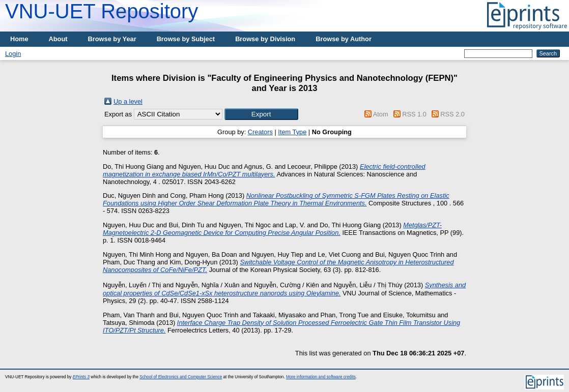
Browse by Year (112, 39)
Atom (381, 114)
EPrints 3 (81, 377)
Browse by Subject (186, 39)
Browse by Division (265, 39)
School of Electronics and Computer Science (181, 377)
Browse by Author (344, 39)
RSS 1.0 (414, 114)
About (58, 39)
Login (13, 54)
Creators (260, 132)
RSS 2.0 (452, 114)
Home (19, 39)
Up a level (128, 101)
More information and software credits (321, 377)
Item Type (292, 132)
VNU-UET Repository (102, 11)
